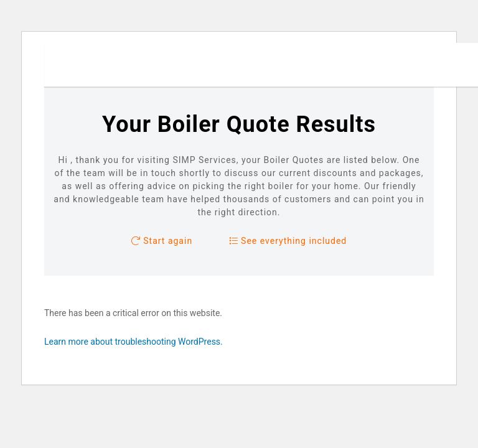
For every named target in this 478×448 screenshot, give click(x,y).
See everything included (288, 241)
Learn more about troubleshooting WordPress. (134, 342)
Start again (162, 241)
